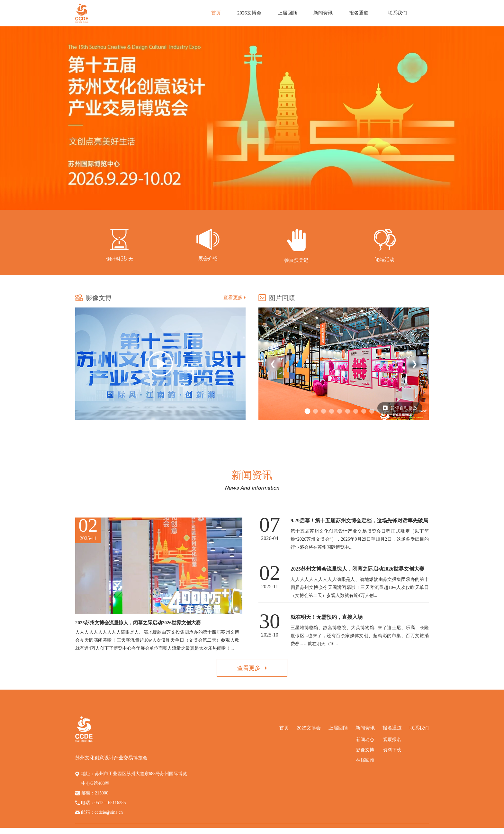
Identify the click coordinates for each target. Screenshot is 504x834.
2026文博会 (249, 13)
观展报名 (392, 740)
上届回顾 (287, 13)
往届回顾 (365, 760)
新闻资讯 (323, 13)
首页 (216, 13)
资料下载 (392, 750)
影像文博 (365, 750)
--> (296, 249)
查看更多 (234, 298)
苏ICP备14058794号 (317, 831)
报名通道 (359, 13)
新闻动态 (365, 740)
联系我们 (397, 13)
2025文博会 (309, 728)
